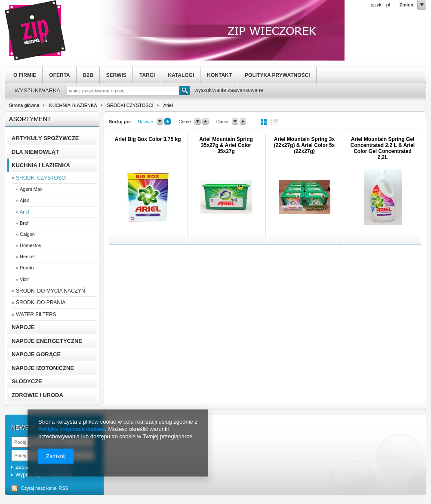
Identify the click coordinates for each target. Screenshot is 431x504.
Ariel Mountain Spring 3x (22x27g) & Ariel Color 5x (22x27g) (305, 145)
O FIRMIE (25, 75)
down (160, 122)
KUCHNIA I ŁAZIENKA (73, 105)
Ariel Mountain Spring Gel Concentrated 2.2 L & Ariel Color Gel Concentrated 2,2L (383, 148)
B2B (88, 75)
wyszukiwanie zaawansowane (229, 90)
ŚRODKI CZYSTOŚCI (130, 105)
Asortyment (30, 119)
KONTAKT (219, 75)
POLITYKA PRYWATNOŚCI (277, 75)
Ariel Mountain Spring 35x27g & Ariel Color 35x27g (226, 145)
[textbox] (123, 91)
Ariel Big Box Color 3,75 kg (148, 139)
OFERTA (59, 75)
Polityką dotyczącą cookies (72, 429)
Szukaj (185, 92)
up (168, 122)
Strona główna (24, 105)
